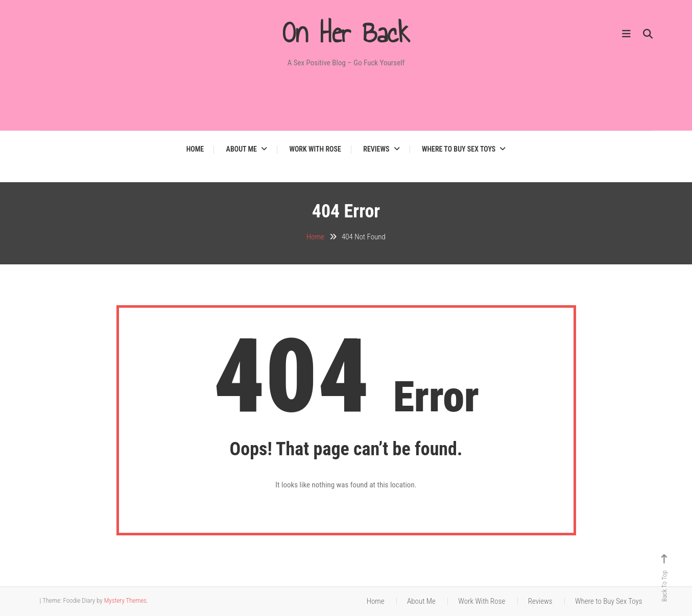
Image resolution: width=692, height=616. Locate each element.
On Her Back (346, 33)
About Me (242, 149)
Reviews (376, 149)
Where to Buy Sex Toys (459, 149)
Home (195, 149)
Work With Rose (315, 149)
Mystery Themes (125, 600)
